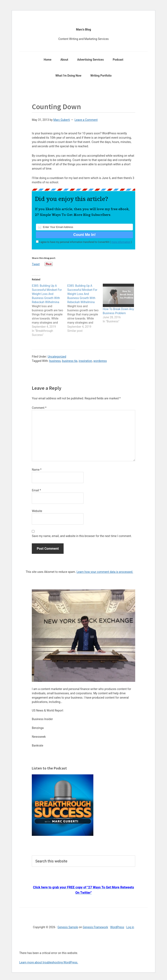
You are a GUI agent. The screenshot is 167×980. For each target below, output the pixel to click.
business (55, 361)
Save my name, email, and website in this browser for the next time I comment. (82, 536)
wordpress (100, 361)
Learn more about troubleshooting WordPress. (49, 962)
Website (37, 511)
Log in (130, 927)
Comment (39, 408)
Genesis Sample (68, 927)
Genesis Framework (95, 927)
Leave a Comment (86, 120)
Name (37, 470)
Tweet (36, 264)
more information (121, 242)
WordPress (117, 927)
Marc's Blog (84, 29)
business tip (70, 361)
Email (36, 490)
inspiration (85, 361)
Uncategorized (57, 357)
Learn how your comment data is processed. (105, 572)
